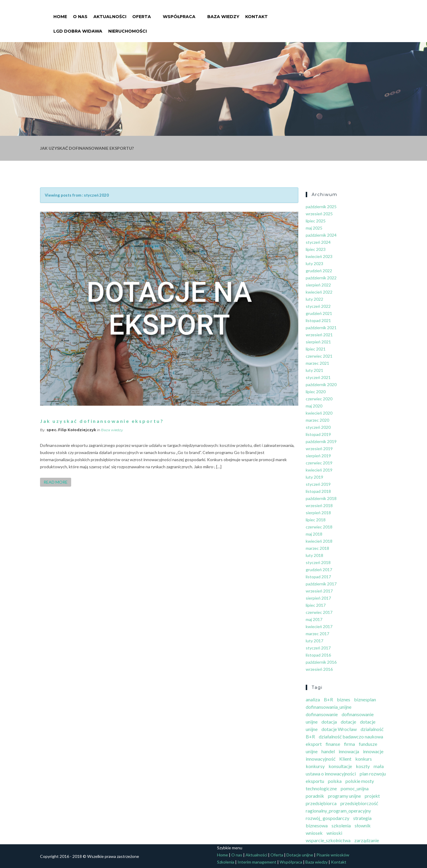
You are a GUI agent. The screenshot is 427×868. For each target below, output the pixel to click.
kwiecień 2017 (319, 626)
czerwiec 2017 (319, 612)
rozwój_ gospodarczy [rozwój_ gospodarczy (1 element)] (328, 818)
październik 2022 (321, 278)
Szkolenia (226, 862)
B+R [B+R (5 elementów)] (328, 699)
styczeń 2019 (318, 484)
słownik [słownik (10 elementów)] (363, 825)
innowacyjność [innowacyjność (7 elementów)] (321, 759)
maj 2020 (314, 406)
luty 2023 (314, 263)
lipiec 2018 (316, 520)
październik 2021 (321, 328)
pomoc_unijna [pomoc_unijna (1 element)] (355, 788)
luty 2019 (314, 477)
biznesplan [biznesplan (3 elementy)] (365, 699)
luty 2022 (314, 299)
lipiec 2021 (316, 349)
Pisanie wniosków (333, 855)
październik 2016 (321, 662)
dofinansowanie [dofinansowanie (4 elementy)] (322, 714)
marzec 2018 (317, 548)
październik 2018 (321, 498)
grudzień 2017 (319, 570)
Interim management (257, 862)
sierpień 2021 (318, 342)
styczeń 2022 (318, 306)
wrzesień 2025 (319, 214)
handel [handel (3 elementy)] (328, 751)
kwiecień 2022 (319, 292)
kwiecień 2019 (319, 470)
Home (60, 13)
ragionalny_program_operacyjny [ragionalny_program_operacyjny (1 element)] (338, 811)
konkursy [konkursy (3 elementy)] (315, 766)
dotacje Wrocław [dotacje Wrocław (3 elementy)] (339, 729)
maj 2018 (314, 534)
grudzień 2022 (319, 271)
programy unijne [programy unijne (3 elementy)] (344, 796)
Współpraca (179, 13)
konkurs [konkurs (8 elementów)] (364, 759)
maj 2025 (314, 228)
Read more (56, 482)
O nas (80, 13)
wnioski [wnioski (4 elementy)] (334, 833)
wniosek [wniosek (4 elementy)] (314, 833)
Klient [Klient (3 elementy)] (345, 759)
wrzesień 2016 (319, 669)
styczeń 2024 (318, 242)
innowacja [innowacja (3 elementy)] (349, 751)
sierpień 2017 (318, 598)
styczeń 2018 (318, 562)
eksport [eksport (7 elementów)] (314, 744)
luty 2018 (314, 555)
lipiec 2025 (316, 221)
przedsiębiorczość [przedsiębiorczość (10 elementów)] (359, 803)
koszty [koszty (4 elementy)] (363, 766)
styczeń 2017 (318, 648)
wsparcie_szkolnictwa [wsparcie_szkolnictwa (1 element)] (328, 840)
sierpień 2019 (318, 456)
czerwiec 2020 (319, 399)
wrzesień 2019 (319, 449)
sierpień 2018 (318, 513)
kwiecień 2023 (319, 256)
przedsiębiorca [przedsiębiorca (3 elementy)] (321, 803)
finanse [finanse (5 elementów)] (333, 744)
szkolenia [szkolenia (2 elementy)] (341, 825)
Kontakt (256, 13)
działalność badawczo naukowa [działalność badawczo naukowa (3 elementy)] (351, 736)
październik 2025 (321, 207)
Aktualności (110, 13)
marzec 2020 (317, 420)
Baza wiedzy (223, 13)
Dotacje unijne (300, 855)
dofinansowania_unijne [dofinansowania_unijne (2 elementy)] (329, 707)
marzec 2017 (317, 634)
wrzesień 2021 (319, 335)
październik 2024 (321, 235)
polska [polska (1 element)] (335, 781)
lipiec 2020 (316, 392)
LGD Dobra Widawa (78, 28)
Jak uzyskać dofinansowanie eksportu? (102, 421)
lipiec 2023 (316, 249)
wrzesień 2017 (319, 591)
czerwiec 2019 (319, 463)
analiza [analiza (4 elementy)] (313, 699)
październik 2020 (321, 384)
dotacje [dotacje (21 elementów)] (348, 722)
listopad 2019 (318, 434)
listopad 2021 (318, 320)
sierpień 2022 (318, 285)
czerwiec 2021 (319, 356)
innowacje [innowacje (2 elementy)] (373, 751)
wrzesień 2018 (319, 505)
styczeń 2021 (318, 377)
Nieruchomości (128, 28)
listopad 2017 (318, 577)
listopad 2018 (318, 491)
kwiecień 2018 (319, 541)
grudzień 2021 (319, 313)
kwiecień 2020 (319, 413)
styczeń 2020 (318, 427)
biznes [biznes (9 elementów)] (344, 699)
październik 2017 (321, 584)
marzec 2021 (317, 363)
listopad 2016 (318, 655)
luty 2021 (314, 370)
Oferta (142, 13)
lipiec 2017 (316, 605)
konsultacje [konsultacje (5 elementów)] (340, 766)
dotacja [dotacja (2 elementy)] (329, 722)
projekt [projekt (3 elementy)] (372, 796)
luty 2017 (314, 641)
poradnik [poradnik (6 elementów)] (315, 796)
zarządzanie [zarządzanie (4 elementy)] (367, 840)
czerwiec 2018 (319, 527)
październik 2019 (321, 441)
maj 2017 (314, 619)
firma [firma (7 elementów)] (349, 744)
